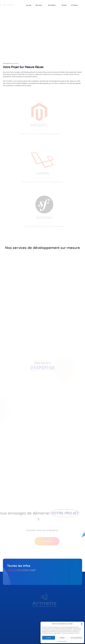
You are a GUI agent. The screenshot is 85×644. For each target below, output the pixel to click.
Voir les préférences (76, 638)
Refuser (62, 638)
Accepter (49, 638)
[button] (82, 624)
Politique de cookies (62, 641)
